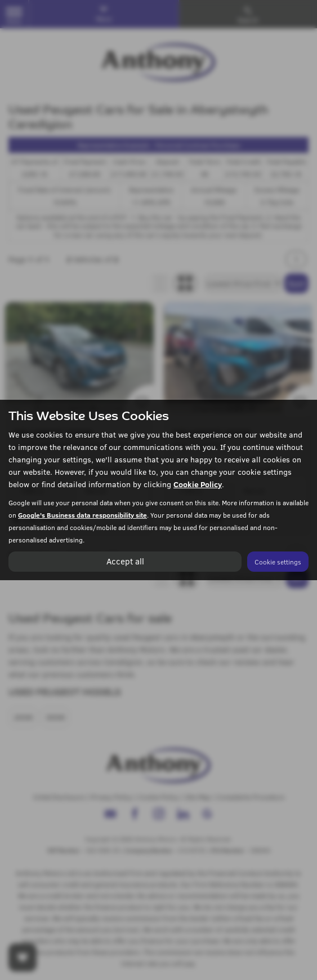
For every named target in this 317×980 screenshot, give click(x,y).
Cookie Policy (198, 484)
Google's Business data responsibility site (82, 515)
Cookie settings (278, 562)
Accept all (125, 561)
